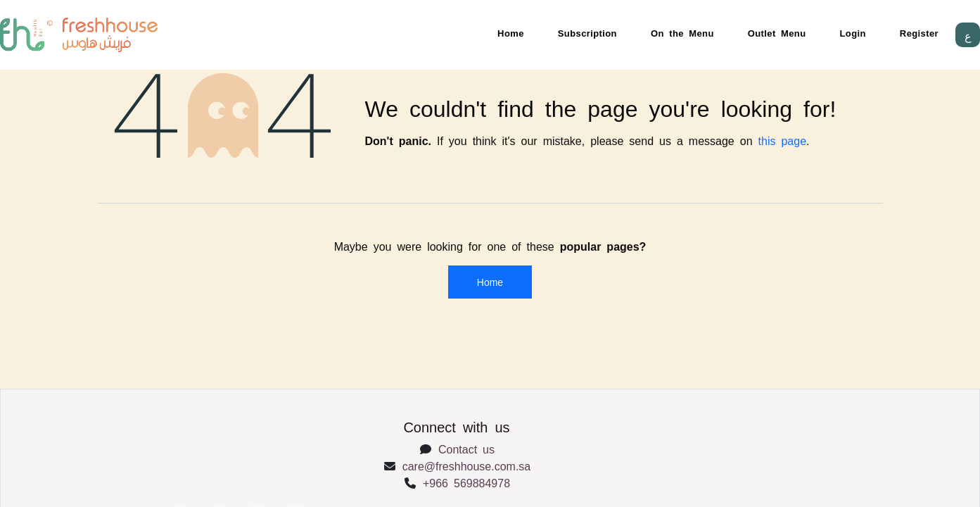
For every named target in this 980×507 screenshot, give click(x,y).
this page (783, 140)
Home (511, 33)
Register (919, 33)
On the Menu (682, 33)
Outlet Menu (777, 33)
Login (853, 33)
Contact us (466, 449)
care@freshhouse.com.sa (467, 465)
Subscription (587, 33)
